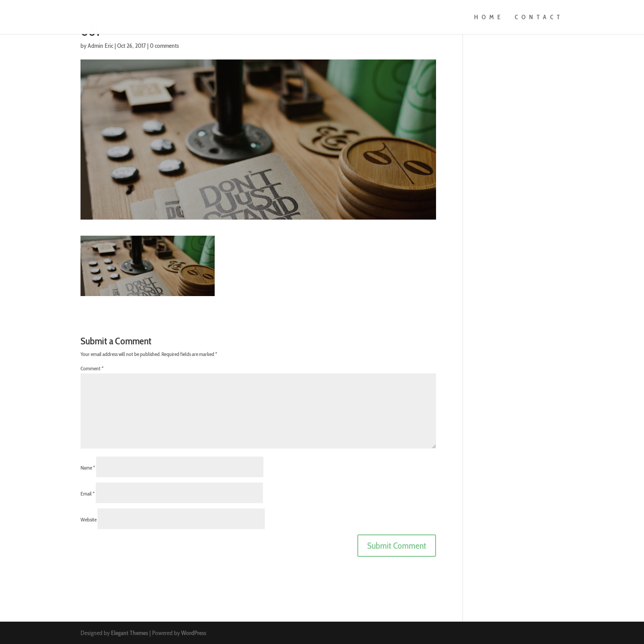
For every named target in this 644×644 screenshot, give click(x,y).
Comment (92, 368)
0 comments (164, 46)
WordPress (194, 633)
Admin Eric (100, 46)
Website (89, 519)
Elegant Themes (129, 633)
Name (88, 468)
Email (88, 494)
